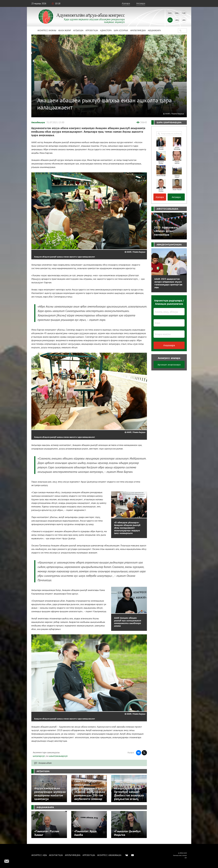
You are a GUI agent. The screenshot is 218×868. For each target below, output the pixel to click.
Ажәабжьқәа (38, 122)
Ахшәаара (169, 345)
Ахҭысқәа (78, 30)
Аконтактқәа (56, 855)
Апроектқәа (92, 30)
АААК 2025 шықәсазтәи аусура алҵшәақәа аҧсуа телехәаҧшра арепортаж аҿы (168, 283)
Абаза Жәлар (65, 30)
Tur (184, 13)
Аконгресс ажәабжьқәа (109, 855)
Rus (170, 13)
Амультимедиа (138, 30)
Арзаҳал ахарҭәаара (169, 365)
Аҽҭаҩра (141, 3)
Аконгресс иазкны (47, 30)
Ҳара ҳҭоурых (121, 30)
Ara (184, 20)
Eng (177, 13)
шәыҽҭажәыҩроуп (58, 756)
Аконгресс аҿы (39, 855)
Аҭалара (126, 3)
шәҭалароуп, (39, 756)
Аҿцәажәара (154, 30)
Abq (177, 20)
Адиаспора (106, 30)
